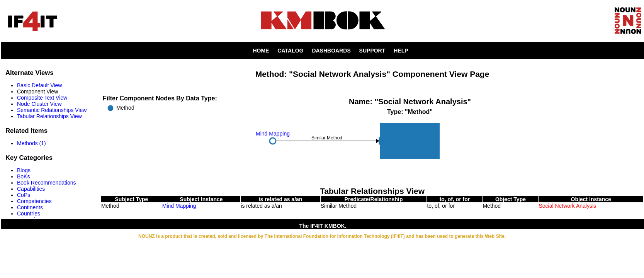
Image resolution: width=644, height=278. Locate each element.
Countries (29, 214)
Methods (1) (31, 143)
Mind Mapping (179, 206)
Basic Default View (39, 85)
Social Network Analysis (567, 206)
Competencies (34, 201)
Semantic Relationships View (52, 110)
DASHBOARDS (331, 51)
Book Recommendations (47, 183)
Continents (30, 207)
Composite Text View (42, 98)
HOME (261, 51)
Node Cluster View (39, 104)
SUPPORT (372, 51)
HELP (401, 51)
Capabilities (31, 189)
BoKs (23, 176)
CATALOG (290, 51)
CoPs (24, 195)
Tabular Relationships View (49, 116)
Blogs (24, 170)
